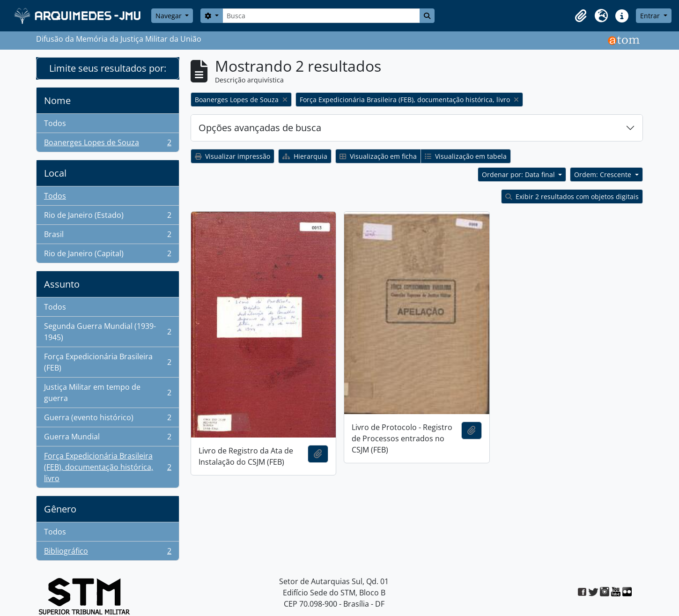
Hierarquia (305, 156)
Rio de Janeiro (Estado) (107, 217)
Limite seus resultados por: (108, 68)
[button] (581, 16)
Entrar (651, 16)
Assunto (62, 284)
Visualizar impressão (232, 156)
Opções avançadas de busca (260, 128)
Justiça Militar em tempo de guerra (107, 393)
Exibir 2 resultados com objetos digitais (572, 197)
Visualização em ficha (378, 156)
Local (55, 173)
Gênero (60, 509)
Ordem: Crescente (604, 174)
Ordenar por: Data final (519, 174)
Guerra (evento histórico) (107, 419)
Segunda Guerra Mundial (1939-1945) (107, 332)
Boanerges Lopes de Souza (107, 144)
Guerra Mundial (107, 439)
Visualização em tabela (466, 156)
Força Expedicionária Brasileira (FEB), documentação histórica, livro (107, 467)
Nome (57, 100)
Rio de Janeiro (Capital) (107, 255)
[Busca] (321, 16)
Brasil (107, 236)
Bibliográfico (107, 553)
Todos (55, 123)
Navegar (170, 16)
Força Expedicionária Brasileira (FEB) (107, 362)
